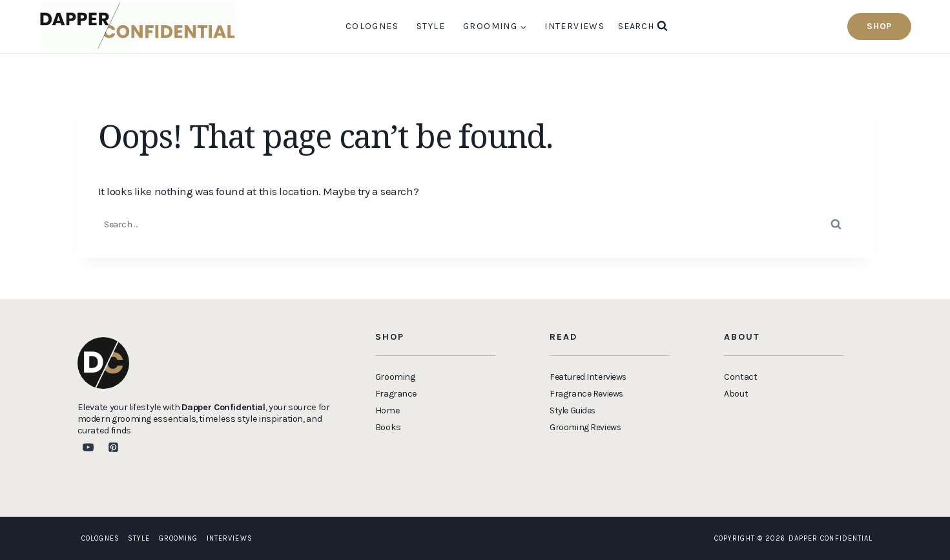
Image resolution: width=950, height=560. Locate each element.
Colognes (372, 26)
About (736, 394)
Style (431, 26)
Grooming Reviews (586, 427)
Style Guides (574, 410)
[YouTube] (88, 448)
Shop (879, 26)
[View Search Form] (643, 26)
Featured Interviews (590, 377)
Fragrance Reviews (588, 394)
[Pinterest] (114, 448)
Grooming (179, 538)
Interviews (574, 26)
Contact (740, 377)
